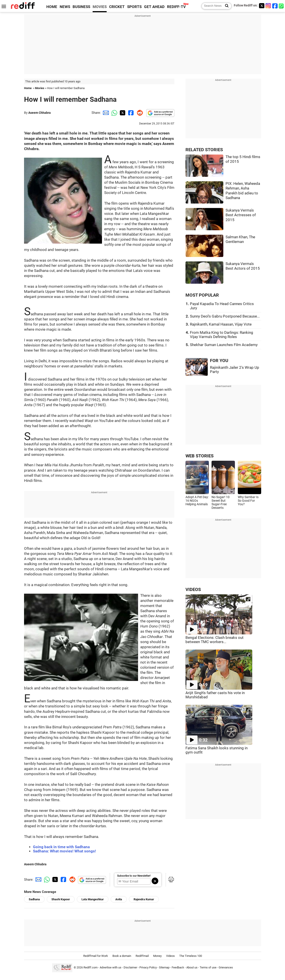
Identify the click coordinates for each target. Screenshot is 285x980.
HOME (52, 7)
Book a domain (122, 956)
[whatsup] (282, 6)
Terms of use (208, 967)
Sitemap (164, 967)
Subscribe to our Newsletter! (134, 876)
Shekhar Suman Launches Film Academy (224, 345)
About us (192, 967)
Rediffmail (142, 956)
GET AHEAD (154, 7)
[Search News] (225, 6)
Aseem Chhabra (40, 113)
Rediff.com (91, 967)
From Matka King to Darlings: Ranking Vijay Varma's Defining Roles (222, 335)
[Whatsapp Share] (114, 113)
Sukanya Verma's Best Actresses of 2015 (241, 215)
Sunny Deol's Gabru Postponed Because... (225, 316)
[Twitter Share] (122, 113)
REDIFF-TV (176, 7)
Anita (119, 899)
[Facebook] (275, 6)
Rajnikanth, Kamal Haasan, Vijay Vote (221, 324)
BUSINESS (81, 7)
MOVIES (100, 7)
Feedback (178, 967)
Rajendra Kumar (144, 899)
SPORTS (134, 7)
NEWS (65, 7)
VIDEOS (193, 590)
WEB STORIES (199, 456)
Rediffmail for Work (96, 956)
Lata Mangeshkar (93, 899)
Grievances (226, 967)
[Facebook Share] (130, 113)
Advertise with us (111, 967)
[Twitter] (262, 6)
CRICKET (117, 7)
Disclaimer (130, 967)
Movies (40, 88)
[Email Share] (105, 113)
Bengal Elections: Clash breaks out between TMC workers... (215, 640)
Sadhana (34, 899)
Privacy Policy (148, 967)
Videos (170, 956)
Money (157, 956)
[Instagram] (268, 6)
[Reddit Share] (139, 113)
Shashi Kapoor (61, 899)
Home (28, 88)
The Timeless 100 (191, 956)
